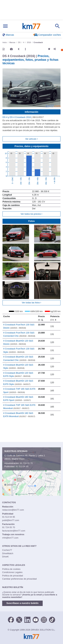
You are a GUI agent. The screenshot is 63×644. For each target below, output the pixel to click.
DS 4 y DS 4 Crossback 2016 (17, 117)
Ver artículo (31, 139)
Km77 (31, 26)
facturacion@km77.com (14, 531)
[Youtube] (36, 620)
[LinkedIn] (27, 620)
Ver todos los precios (32, 214)
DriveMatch (8, 553)
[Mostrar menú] (5, 26)
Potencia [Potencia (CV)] (55, 318)
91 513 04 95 (22, 466)
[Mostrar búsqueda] (57, 26)
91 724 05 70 (26, 463)
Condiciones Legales (12, 572)
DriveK (5, 557)
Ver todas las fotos (32, 303)
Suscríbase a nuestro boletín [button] (22, 603)
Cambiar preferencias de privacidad (19, 579)
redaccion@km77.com (13, 510)
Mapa (22, 459)
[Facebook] (11, 620)
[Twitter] (19, 620)
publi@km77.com (11, 520)
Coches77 (7, 550)
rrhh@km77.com (10, 538)
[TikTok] (52, 620)
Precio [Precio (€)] (41, 318)
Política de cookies (11, 569)
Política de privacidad (13, 576)
